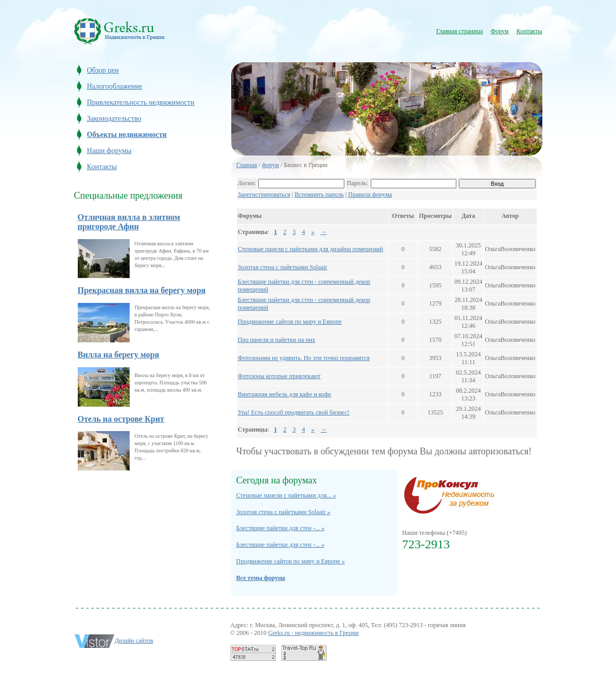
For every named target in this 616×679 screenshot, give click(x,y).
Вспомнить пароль (319, 195)
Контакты (529, 31)
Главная (247, 165)
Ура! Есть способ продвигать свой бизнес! (294, 412)
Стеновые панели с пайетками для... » (286, 495)
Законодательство (114, 119)
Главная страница (459, 31)
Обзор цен (103, 70)
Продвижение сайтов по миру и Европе (290, 322)
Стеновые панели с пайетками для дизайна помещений (311, 249)
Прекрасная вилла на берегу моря (142, 290)
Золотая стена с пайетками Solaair (283, 267)
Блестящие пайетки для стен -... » (281, 528)
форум (270, 165)
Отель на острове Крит (121, 419)
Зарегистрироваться (264, 195)
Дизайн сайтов (134, 641)
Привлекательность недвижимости (141, 102)
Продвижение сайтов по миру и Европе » (291, 561)
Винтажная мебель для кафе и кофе (285, 394)
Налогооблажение (115, 86)
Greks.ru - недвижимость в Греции (313, 633)
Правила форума (370, 195)
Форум (500, 31)
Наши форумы (109, 151)
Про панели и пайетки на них (277, 340)
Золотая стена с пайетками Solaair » (284, 512)
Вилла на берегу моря (118, 355)
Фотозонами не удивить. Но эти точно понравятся (304, 358)
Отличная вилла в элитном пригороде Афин (129, 222)
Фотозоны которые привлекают (279, 376)
